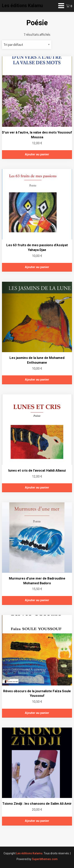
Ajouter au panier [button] (37, 154)
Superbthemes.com (45, 859)
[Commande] (27, 45)
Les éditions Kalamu (22, 6)
